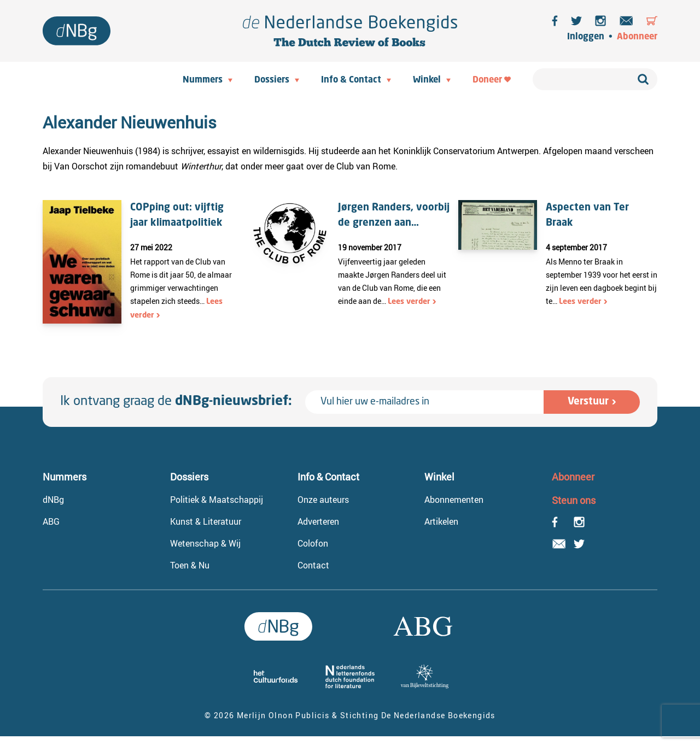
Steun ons (574, 500)
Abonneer (637, 37)
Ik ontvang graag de (176, 402)
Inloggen (586, 37)
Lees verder (409, 302)
